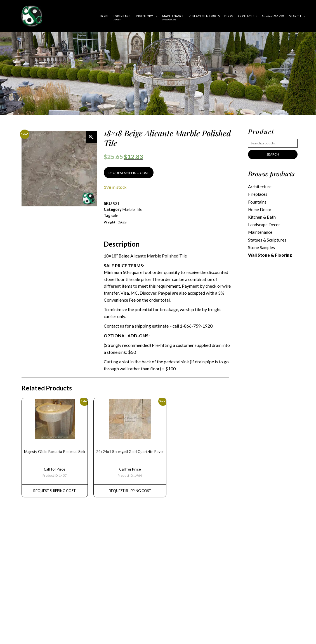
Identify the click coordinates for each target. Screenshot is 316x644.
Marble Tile (132, 209)
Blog (229, 16)
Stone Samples (261, 247)
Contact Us (248, 16)
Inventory (147, 16)
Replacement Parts (204, 16)
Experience (122, 18)
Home (104, 16)
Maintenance (173, 18)
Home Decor (260, 209)
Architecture (260, 187)
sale (115, 215)
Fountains (257, 202)
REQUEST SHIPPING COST (129, 173)
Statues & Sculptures (267, 240)
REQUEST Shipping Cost (55, 491)
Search (297, 16)
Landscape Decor (264, 225)
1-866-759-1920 (273, 16)
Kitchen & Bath (262, 217)
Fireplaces (258, 194)
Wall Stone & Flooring (270, 255)
